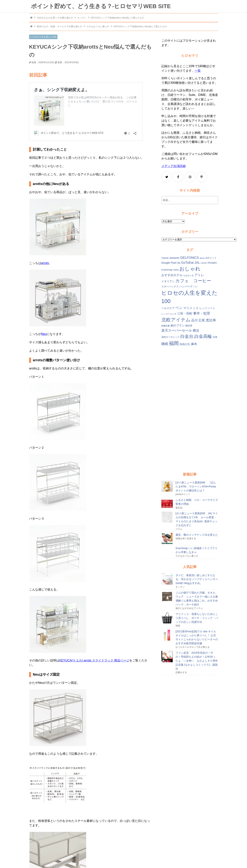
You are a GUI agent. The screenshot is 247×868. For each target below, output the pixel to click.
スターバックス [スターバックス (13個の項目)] (170, 286)
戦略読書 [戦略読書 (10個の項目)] (166, 326)
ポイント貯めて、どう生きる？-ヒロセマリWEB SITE (101, 6)
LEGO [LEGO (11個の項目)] (204, 263)
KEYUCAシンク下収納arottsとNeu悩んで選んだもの (118, 18)
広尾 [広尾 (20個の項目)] (202, 320)
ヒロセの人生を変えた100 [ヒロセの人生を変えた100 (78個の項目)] (189, 297)
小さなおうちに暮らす (98, 26)
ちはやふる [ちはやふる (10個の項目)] (189, 275)
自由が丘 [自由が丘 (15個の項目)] (185, 344)
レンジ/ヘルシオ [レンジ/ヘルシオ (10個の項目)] (169, 314)
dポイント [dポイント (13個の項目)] (211, 258)
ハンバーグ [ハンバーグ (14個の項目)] (186, 286)
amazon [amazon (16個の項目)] (175, 258)
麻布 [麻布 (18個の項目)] (194, 344)
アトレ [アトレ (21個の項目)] (199, 275)
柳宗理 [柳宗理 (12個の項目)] (189, 326)
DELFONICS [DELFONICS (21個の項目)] (190, 258)
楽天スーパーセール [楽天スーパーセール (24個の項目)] (177, 330)
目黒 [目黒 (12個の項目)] (215, 337)
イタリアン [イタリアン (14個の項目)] (168, 281)
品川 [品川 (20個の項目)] (194, 320)
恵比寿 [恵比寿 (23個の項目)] (211, 320)
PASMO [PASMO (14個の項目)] (212, 263)
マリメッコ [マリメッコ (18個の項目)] (191, 308)
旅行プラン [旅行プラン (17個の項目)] (178, 325)
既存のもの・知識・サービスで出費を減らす (60, 26)
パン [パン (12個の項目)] (196, 287)
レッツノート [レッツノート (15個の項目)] (207, 308)
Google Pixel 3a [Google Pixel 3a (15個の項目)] (171, 263)
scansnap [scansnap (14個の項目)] (167, 270)
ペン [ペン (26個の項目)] (179, 308)
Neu (44, 334)
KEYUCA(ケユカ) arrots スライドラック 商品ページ (94, 660)
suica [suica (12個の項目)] (176, 270)
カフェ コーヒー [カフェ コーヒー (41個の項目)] (193, 281)
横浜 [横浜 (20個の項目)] (196, 331)
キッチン (82, 18)
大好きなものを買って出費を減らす (55, 18)
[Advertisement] (190, 410)
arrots (45, 263)
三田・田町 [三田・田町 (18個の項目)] (185, 314)
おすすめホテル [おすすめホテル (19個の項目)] (172, 275)
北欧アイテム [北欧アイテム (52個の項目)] (176, 320)
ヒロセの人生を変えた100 (43, 37)
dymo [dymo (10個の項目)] (202, 258)
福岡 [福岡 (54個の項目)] (174, 343)
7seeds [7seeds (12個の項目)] (165, 258)
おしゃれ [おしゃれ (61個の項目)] (190, 269)
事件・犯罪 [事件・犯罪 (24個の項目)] (202, 313)
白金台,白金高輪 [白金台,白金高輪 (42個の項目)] (196, 336)
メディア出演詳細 (173, 166)
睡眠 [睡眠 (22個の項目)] (165, 344)
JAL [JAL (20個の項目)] (197, 263)
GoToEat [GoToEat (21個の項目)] (187, 263)
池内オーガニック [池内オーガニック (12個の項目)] (170, 337)
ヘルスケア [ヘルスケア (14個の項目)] (168, 308)
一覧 (198, 71)
